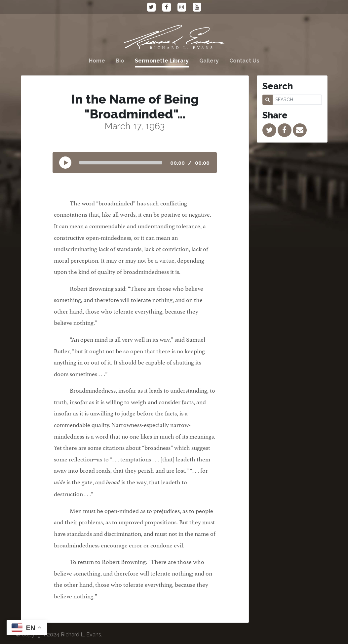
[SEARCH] (297, 100)
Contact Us (244, 61)
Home (97, 61)
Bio (120, 61)
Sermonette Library (162, 61)
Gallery (209, 61)
